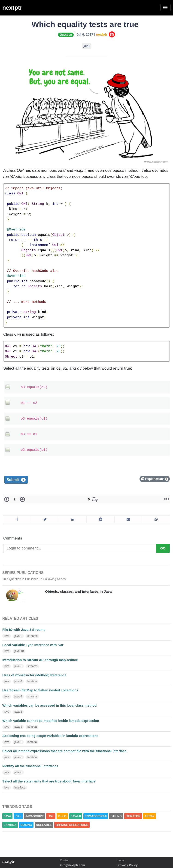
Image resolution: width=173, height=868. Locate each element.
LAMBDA (10, 825)
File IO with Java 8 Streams (24, 630)
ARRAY (149, 816)
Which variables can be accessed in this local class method (49, 705)
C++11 (62, 816)
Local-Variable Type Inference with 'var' (33, 645)
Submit (16, 480)
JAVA (7, 816)
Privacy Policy (127, 865)
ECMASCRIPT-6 (96, 816)
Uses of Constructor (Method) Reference (34, 675)
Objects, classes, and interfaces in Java (78, 591)
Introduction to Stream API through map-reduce (40, 660)
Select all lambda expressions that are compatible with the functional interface (64, 751)
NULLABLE (44, 825)
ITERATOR (133, 816)
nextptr (12, 8)
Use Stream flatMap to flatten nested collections (40, 690)
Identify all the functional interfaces (30, 766)
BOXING (26, 825)
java (86, 46)
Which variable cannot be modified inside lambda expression (51, 721)
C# (51, 816)
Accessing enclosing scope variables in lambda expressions (50, 736)
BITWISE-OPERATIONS (72, 825)
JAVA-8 (76, 816)
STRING (116, 816)
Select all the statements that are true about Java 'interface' (49, 781)
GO (163, 548)
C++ (18, 816)
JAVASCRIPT (35, 816)
